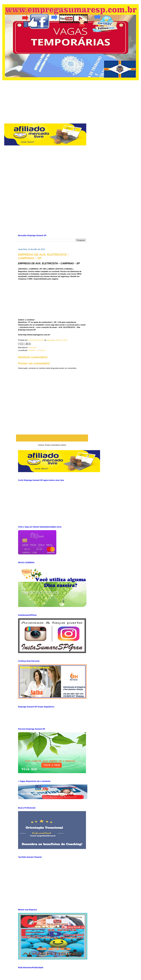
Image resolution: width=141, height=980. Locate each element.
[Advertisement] (73, 99)
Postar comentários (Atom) (56, 445)
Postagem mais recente (29, 438)
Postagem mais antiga (75, 438)
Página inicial (53, 438)
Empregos (33, 347)
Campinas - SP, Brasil (36, 350)
